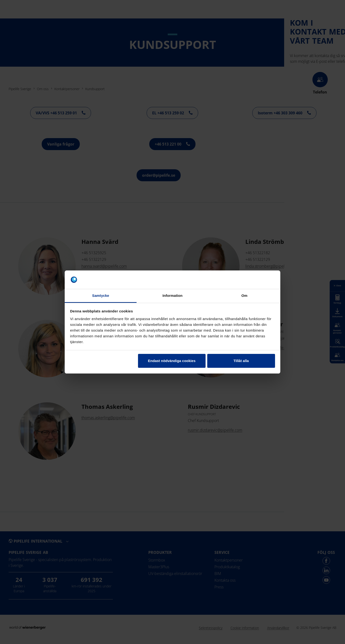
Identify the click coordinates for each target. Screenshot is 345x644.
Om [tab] (244, 296)
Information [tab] (172, 296)
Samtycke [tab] (101, 296)
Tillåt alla (241, 361)
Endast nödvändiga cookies (172, 361)
